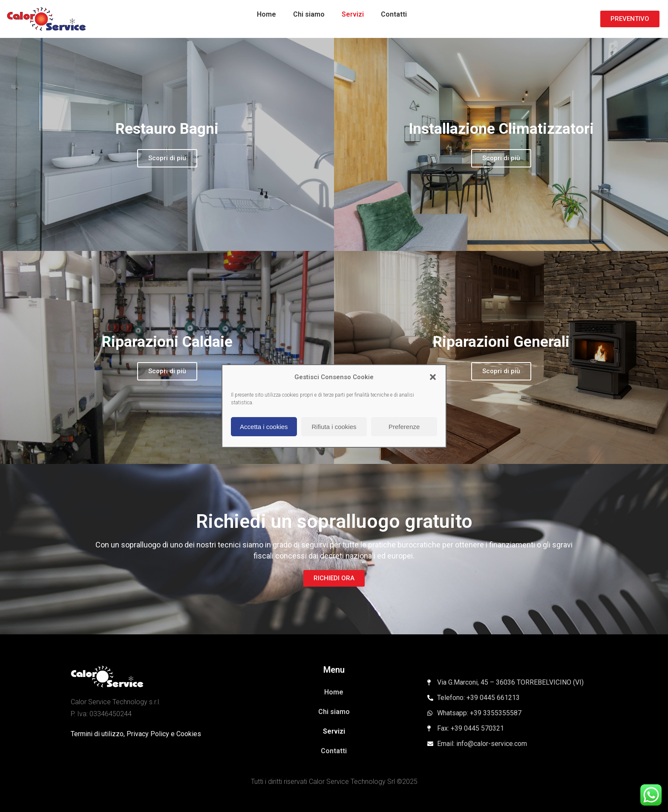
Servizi (353, 14)
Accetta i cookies (264, 427)
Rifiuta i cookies (334, 427)
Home (266, 14)
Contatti (394, 14)
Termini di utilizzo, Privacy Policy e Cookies (136, 734)
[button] (433, 377)
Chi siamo (309, 14)
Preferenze (404, 427)
